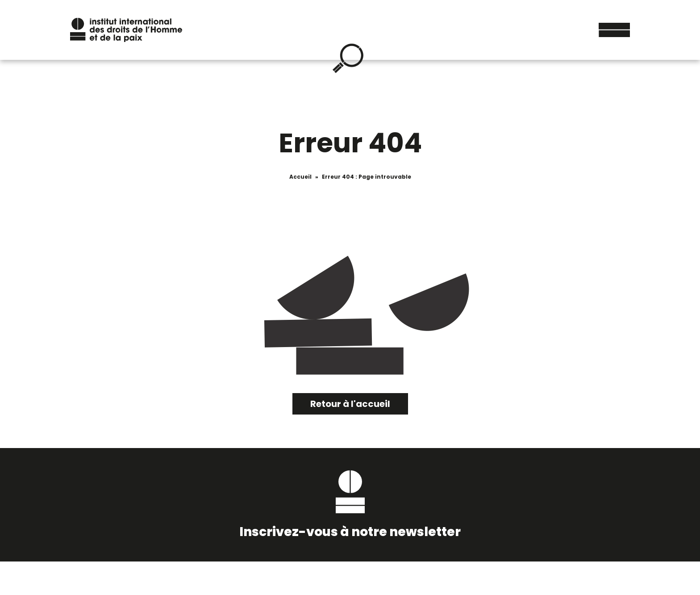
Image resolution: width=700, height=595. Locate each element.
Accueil (300, 177)
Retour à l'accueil (350, 404)
